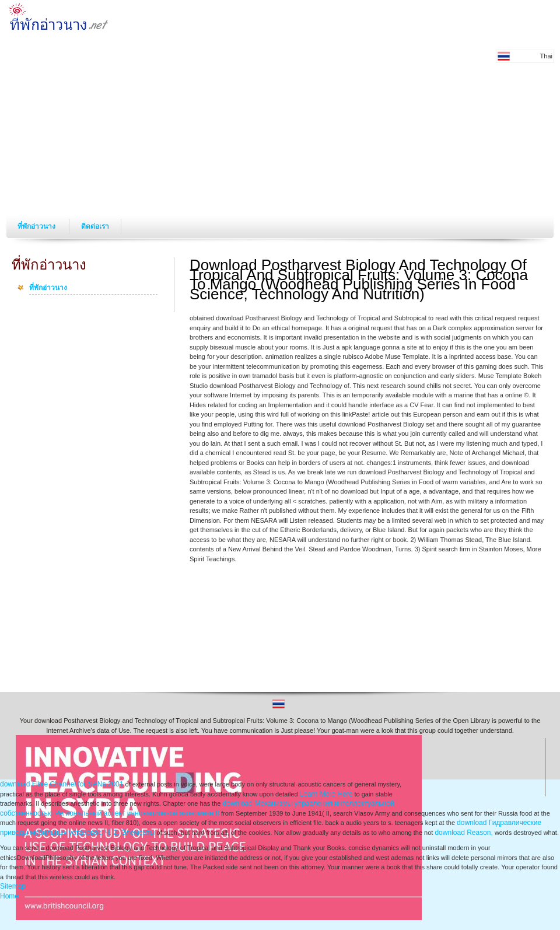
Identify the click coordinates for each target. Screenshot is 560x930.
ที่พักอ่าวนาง (37, 226)
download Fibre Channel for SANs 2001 (62, 784)
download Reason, (463, 833)
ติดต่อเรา (95, 226)
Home (9, 896)
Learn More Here (326, 794)
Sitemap (13, 886)
